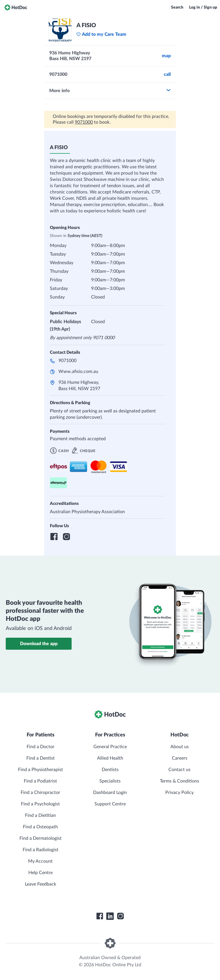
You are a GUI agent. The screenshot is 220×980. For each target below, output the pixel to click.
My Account (40, 861)
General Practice (110, 747)
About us (180, 747)
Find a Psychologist (40, 804)
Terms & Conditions (179, 781)
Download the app (39, 644)
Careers (180, 758)
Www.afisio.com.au (78, 372)
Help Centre (41, 873)
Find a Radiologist (41, 850)
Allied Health (110, 758)
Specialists (110, 781)
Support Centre (110, 804)
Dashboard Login (110, 793)
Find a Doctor (41, 747)
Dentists (110, 770)
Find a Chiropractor (40, 793)
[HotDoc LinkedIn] (110, 916)
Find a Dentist (41, 758)
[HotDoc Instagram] (120, 916)
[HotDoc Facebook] (100, 916)
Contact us (179, 770)
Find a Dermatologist (41, 838)
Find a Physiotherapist (41, 770)
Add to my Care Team (101, 34)
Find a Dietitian (40, 815)
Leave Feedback (41, 884)
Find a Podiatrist (40, 781)
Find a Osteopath (40, 827)
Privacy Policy (179, 793)
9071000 (84, 122)
